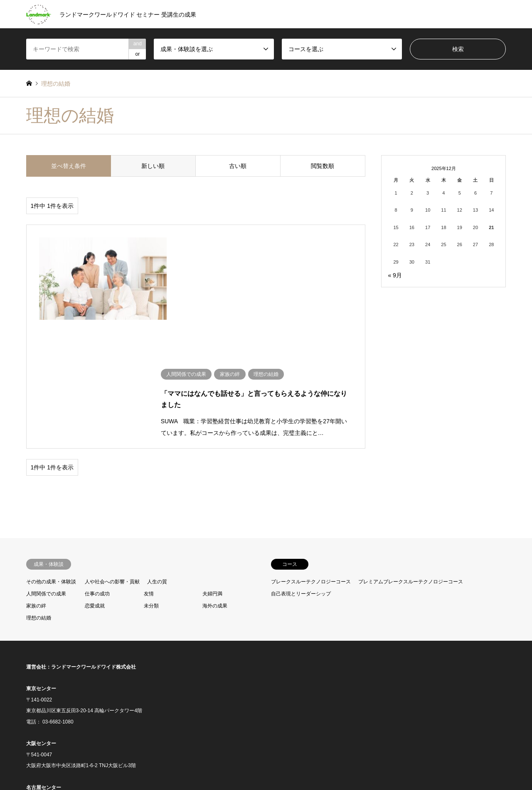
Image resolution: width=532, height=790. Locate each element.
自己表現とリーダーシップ (301, 466)
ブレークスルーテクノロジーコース (311, 454)
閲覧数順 (323, 166)
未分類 (151, 478)
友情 (149, 466)
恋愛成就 (95, 478)
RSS (29, 753)
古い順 (238, 166)
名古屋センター (44, 660)
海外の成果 (215, 478)
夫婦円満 (212, 466)
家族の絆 (36, 478)
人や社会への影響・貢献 (112, 454)
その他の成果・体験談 (51, 454)
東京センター (41, 561)
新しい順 (153, 166)
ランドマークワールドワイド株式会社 (94, 539)
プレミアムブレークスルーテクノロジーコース (411, 454)
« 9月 (395, 275)
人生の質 (157, 454)
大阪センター (41, 616)
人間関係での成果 (46, 466)
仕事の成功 (97, 466)
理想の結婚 (39, 490)
